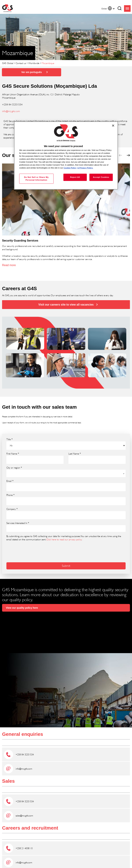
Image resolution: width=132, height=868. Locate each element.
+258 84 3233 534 (25, 754)
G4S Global (8, 63)
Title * (10, 439)
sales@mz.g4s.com (24, 815)
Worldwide (34, 63)
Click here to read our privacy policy (64, 539)
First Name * (13, 454)
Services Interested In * (18, 523)
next (128, 155)
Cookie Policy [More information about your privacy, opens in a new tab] (70, 168)
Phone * (10, 495)
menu (127, 8)
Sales (8, 781)
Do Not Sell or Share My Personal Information (36, 179)
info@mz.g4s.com (11, 111)
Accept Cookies (101, 177)
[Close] (113, 125)
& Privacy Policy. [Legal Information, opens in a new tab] (85, 168)
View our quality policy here (22, 608)
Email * (10, 481)
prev (120, 155)
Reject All (75, 177)
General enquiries (23, 734)
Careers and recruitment (30, 828)
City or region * (14, 468)
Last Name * (75, 454)
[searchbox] (10, 529)
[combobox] (66, 473)
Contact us (21, 63)
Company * (12, 509)
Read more (9, 265)
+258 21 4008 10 (24, 848)
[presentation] (25, 549)
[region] (66, 155)
